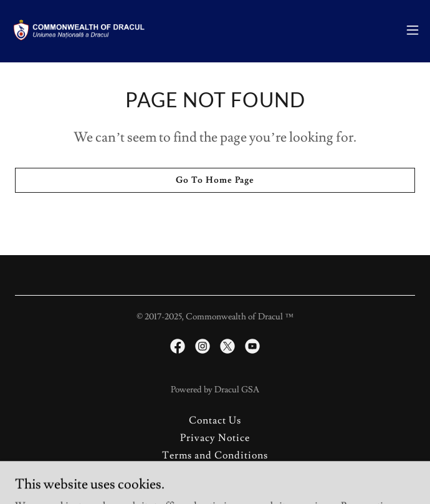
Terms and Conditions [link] (215, 455)
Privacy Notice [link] (215, 438)
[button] (413, 30)
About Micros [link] (215, 473)
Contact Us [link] (215, 420)
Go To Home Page (215, 180)
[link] (80, 30)
